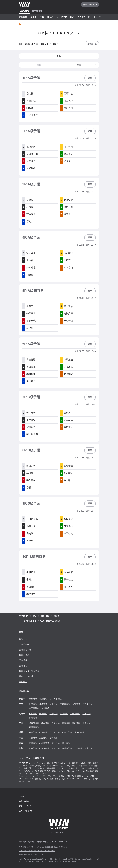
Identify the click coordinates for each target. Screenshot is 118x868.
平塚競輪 (64, 714)
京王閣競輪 (34, 708)
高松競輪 (33, 743)
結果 (72, 17)
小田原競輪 (75, 714)
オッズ (50, 17)
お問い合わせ (24, 801)
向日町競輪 (55, 732)
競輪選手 (23, 682)
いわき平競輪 (56, 699)
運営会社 (22, 842)
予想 (42, 17)
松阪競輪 (87, 723)
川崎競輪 (54, 714)
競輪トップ (24, 639)
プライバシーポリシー (58, 842)
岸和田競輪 (79, 732)
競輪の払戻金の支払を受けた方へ (32, 854)
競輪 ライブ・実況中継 (29, 671)
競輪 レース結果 (26, 676)
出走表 (33, 17)
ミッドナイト (99, 17)
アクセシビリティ (26, 806)
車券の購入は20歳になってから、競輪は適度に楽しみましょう (43, 847)
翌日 (87, 65)
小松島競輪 (44, 743)
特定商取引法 (42, 842)
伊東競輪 (87, 714)
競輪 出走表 (24, 655)
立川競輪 (45, 708)
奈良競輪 (43, 732)
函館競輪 (33, 699)
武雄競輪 (56, 748)
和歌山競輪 (67, 732)
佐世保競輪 (67, 748)
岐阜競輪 (45, 723)
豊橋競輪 (66, 723)
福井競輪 (33, 732)
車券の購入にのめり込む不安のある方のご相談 (37, 851)
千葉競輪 (43, 714)
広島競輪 (43, 738)
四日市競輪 (34, 727)
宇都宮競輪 (65, 704)
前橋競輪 (43, 704)
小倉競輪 (33, 748)
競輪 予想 (23, 660)
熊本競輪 (89, 748)
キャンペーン (84, 17)
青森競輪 (43, 699)
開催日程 (23, 17)
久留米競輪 (44, 748)
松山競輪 (66, 743)
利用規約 (32, 842)
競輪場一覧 (24, 644)
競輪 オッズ (24, 666)
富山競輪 (76, 723)
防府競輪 (54, 738)
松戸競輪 (33, 714)
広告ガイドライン (26, 811)
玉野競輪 (33, 738)
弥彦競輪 (33, 704)
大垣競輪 (56, 723)
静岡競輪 (33, 718)
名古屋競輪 (34, 723)
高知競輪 (56, 743)
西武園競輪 (88, 704)
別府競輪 (78, 748)
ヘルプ (22, 796)
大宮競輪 (76, 704)
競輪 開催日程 (25, 650)
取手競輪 (54, 704)
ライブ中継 (62, 17)
